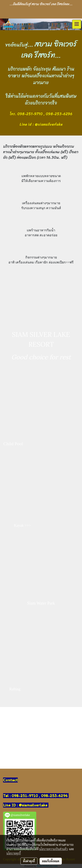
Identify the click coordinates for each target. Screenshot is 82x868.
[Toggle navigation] (77, 24)
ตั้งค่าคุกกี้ (29, 861)
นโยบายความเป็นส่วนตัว (53, 849)
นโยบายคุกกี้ (14, 853)
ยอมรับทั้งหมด (51, 861)
